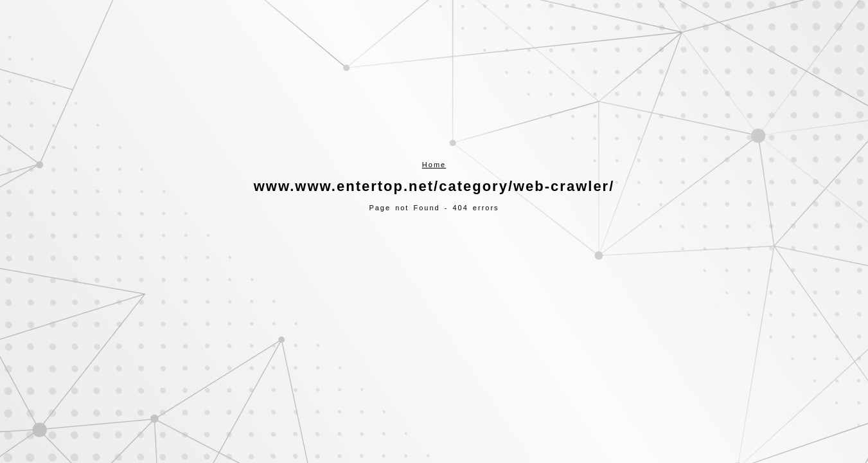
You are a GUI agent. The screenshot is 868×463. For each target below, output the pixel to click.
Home (434, 165)
